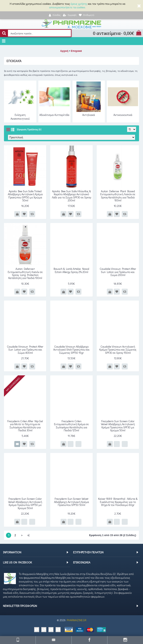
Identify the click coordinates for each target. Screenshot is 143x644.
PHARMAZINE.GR (77, 620)
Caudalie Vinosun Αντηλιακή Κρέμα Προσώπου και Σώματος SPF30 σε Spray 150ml (118, 350)
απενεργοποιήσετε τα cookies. (68, 7)
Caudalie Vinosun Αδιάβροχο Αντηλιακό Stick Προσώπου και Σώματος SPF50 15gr (71, 350)
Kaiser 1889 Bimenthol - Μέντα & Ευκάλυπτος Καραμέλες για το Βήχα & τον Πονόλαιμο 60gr (118, 502)
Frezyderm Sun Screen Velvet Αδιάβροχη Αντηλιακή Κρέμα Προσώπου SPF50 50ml (71, 502)
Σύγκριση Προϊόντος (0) (29, 129)
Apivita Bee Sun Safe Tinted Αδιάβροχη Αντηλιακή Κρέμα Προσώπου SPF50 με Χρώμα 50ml (25, 196)
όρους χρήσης (79, 4)
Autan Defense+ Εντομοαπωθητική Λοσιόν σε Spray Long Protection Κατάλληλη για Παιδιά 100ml (25, 273)
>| (28, 535)
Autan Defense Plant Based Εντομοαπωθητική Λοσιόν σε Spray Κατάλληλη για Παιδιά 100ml (118, 196)
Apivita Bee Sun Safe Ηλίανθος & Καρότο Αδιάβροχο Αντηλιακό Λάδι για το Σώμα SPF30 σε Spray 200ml (71, 196)
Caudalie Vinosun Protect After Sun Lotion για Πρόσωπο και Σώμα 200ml (118, 272)
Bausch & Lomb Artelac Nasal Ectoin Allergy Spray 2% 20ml (71, 270)
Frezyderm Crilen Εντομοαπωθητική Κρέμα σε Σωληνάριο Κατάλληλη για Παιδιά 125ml (71, 426)
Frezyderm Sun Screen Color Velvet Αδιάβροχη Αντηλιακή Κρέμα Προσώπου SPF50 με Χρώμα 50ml (25, 503)
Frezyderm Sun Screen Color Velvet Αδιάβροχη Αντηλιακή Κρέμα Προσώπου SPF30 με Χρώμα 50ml (118, 426)
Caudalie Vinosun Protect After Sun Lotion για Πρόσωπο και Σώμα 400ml (25, 350)
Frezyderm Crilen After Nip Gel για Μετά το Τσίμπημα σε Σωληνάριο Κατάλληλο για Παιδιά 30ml (25, 426)
